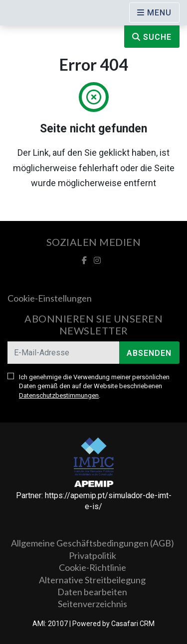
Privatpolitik (93, 555)
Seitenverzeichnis (93, 604)
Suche (152, 37)
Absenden (149, 353)
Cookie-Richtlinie (93, 567)
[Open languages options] (154, 13)
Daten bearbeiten (92, 592)
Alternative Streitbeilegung (92, 580)
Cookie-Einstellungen (50, 298)
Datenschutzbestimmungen (59, 395)
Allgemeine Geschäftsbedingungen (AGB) (93, 543)
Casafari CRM (133, 624)
